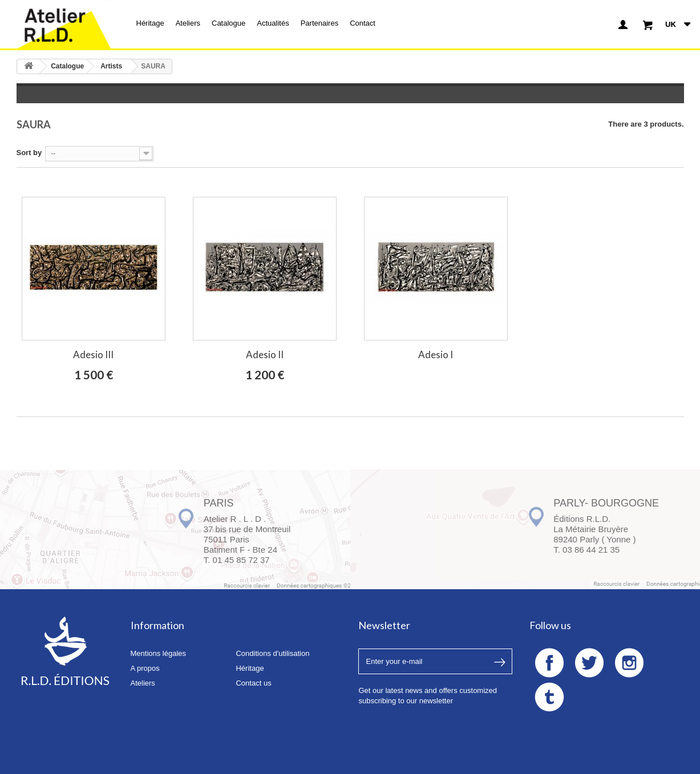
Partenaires (319, 23)
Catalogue (228, 23)
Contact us (253, 683)
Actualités (273, 23)
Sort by (29, 153)
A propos (145, 668)
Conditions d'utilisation (272, 653)
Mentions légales (159, 653)
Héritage (150, 23)
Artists (111, 66)
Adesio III (93, 354)
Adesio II (265, 354)
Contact (363, 23)
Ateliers (188, 23)
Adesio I (436, 354)
